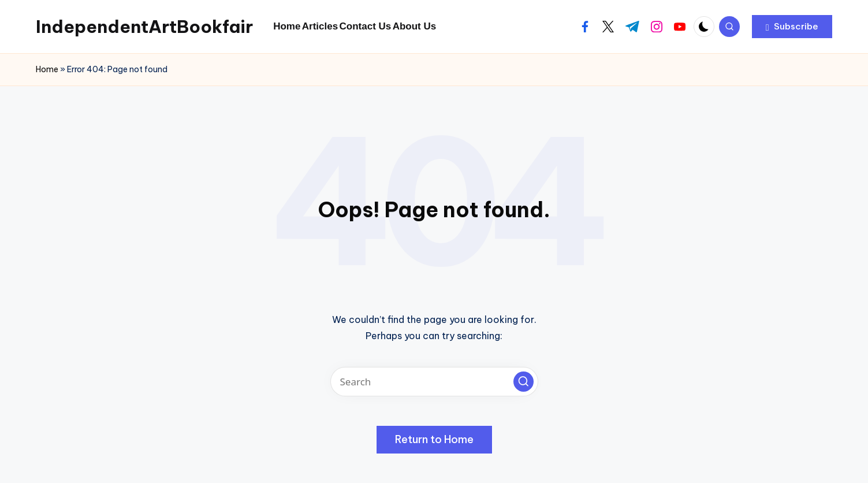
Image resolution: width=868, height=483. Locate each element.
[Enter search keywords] (434, 382)
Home (47, 69)
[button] (792, 27)
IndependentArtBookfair (144, 27)
